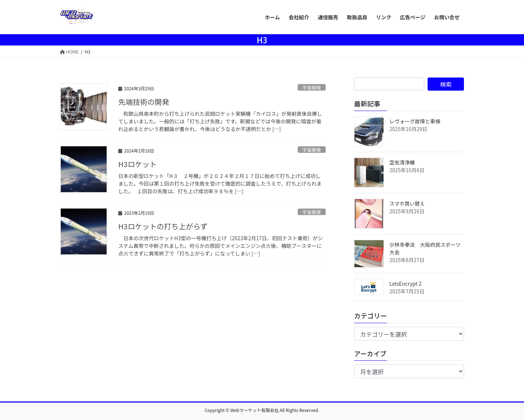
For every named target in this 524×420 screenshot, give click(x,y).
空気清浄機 (402, 162)
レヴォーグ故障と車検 (415, 121)
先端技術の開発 (144, 102)
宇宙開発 (312, 88)
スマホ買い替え (407, 203)
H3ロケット (138, 164)
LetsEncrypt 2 (405, 284)
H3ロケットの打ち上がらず (163, 226)
